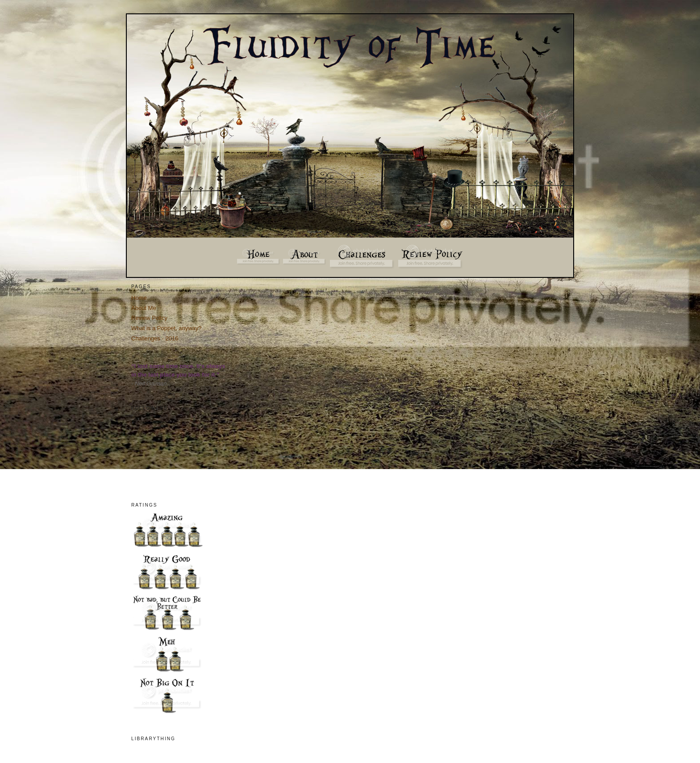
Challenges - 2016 (155, 338)
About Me (144, 308)
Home (139, 298)
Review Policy (149, 318)
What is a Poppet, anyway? (167, 328)
